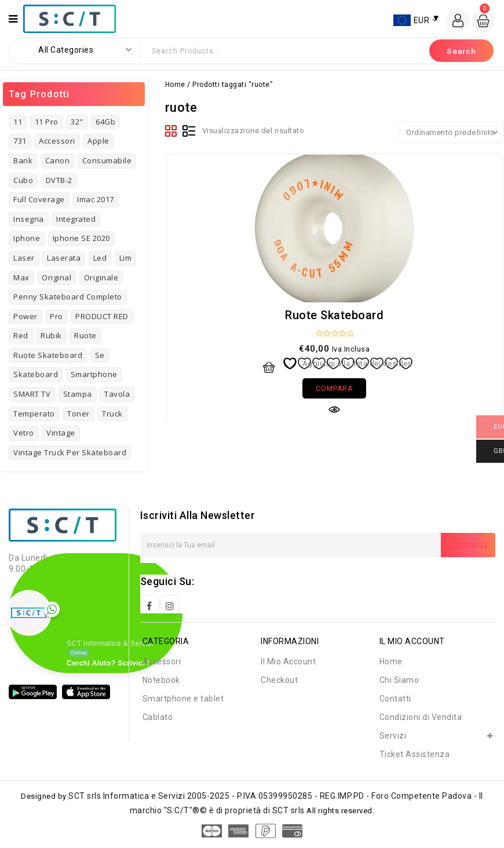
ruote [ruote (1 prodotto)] (85, 335)
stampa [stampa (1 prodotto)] (78, 394)
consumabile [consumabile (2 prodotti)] (107, 160)
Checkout (279, 680)
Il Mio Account (288, 661)
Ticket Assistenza (415, 754)
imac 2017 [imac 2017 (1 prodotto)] (96, 199)
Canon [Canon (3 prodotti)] (58, 160)
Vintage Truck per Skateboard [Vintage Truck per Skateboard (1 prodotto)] (70, 452)
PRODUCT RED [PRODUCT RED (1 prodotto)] (102, 316)
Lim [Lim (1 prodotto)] (126, 258)
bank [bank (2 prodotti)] (23, 160)
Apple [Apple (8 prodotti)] (98, 141)
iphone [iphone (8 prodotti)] (27, 238)
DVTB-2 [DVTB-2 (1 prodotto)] (59, 180)
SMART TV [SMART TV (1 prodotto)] (32, 394)
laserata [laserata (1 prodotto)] (64, 258)
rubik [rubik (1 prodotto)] (51, 335)
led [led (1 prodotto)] (100, 258)
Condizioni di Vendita (421, 717)
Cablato (158, 717)
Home (175, 85)
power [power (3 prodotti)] (25, 316)
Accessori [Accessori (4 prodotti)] (57, 141)
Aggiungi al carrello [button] (269, 367)
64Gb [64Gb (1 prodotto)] (105, 122)
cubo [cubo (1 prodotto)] (23, 180)
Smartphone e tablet (183, 699)
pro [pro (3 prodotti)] (56, 316)
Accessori (162, 661)
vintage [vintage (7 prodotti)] (61, 433)
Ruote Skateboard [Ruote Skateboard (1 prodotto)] (48, 355)
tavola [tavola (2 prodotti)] (117, 394)
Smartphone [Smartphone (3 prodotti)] (94, 374)
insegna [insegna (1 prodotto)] (29, 219)
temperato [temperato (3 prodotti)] (34, 414)
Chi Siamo (399, 680)
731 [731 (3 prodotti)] (20, 141)
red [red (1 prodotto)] (21, 335)
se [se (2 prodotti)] (100, 355)
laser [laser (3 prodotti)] (24, 258)
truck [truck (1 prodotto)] (112, 414)
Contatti (395, 699)
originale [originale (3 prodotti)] (101, 277)
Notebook (161, 680)
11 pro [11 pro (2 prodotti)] (47, 122)
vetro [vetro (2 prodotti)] (24, 433)
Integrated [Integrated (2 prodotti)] (76, 219)
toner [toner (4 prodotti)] (78, 414)
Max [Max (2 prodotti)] (21, 277)
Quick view (334, 410)
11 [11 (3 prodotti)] (18, 122)
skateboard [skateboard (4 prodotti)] (36, 374)
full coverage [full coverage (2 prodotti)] (39, 199)
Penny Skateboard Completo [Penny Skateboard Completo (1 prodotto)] (68, 297)
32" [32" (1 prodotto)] (77, 122)
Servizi (393, 736)
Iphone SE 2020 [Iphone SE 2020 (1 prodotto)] (81, 238)
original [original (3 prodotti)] (56, 277)
